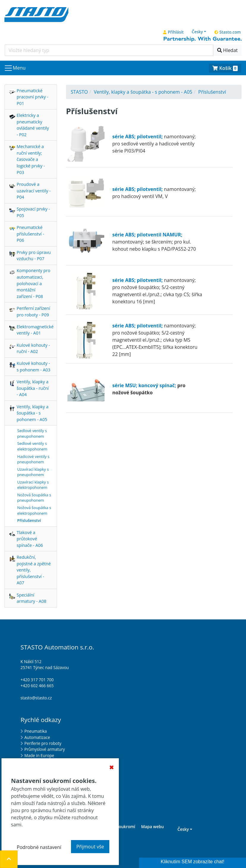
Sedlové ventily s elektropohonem (32, 446)
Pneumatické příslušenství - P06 (30, 234)
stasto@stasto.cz (36, 698)
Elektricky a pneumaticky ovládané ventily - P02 (33, 125)
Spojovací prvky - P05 (33, 212)
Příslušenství (29, 520)
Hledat (227, 50)
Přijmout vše (90, 847)
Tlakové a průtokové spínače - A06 (30, 539)
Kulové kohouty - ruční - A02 (33, 348)
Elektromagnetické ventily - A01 (35, 330)
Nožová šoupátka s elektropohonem (34, 510)
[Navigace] (15, 68)
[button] (199, 32)
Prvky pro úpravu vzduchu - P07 (34, 256)
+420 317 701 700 (37, 680)
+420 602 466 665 (37, 686)
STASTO (79, 92)
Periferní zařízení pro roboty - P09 (33, 311)
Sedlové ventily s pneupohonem (32, 433)
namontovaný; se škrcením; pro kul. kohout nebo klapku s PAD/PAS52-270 (154, 242)
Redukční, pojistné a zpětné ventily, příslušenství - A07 (34, 570)
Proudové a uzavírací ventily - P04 (34, 191)
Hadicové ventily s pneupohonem (33, 459)
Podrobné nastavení (39, 847)
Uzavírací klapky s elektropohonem (33, 485)
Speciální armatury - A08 (31, 598)
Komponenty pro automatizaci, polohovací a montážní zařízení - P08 (33, 283)
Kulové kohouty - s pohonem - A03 (33, 366)
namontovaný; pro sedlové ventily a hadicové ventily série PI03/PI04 (154, 144)
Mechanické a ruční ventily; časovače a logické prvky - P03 (31, 159)
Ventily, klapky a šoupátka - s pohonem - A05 (33, 413)
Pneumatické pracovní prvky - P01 (33, 97)
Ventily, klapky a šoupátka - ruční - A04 (33, 388)
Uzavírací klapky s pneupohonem (33, 472)
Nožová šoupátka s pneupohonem (34, 498)
